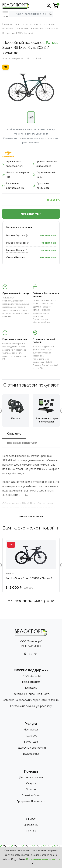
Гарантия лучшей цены (44, 175)
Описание (14, 434)
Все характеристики (22, 443)
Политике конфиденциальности (43, 859)
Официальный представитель (13, 164)
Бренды (31, 831)
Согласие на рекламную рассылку (31, 706)
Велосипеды (32, 24)
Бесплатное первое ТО (16, 175)
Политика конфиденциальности (31, 694)
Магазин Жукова (17, 235)
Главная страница (12, 24)
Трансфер (31, 736)
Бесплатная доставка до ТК (13, 186)
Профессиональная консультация (45, 164)
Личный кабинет (31, 795)
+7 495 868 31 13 (31, 676)
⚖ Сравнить (53, 200)
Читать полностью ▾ (31, 517)
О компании (31, 825)
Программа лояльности (41, 186)
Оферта (31, 783)
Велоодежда (31, 754)
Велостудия (31, 742)
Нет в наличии (31, 214)
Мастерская (31, 730)
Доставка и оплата (31, 777)
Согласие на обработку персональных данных (31, 700)
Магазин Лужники (18, 243)
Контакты (31, 688)
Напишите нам (31, 682)
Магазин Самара (17, 250)
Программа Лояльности (31, 801)
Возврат (31, 789)
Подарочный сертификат (31, 748)
